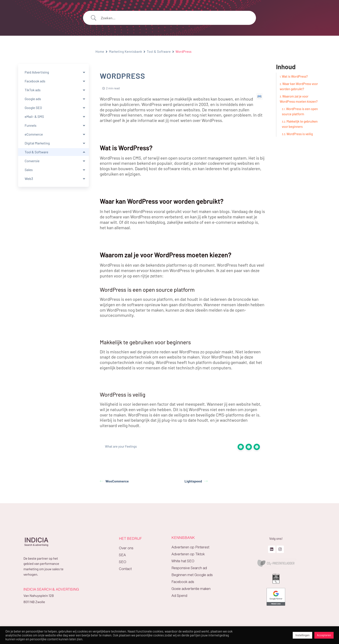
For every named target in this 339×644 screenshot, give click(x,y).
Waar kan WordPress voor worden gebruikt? (299, 86)
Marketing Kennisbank (126, 51)
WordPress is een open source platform (300, 111)
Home (100, 51)
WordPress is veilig (300, 134)
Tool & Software (159, 51)
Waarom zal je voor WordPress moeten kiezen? (299, 99)
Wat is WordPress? (295, 76)
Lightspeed (196, 481)
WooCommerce (114, 481)
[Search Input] (175, 18)
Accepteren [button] (324, 635)
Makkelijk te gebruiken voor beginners (300, 124)
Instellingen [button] (302, 635)
